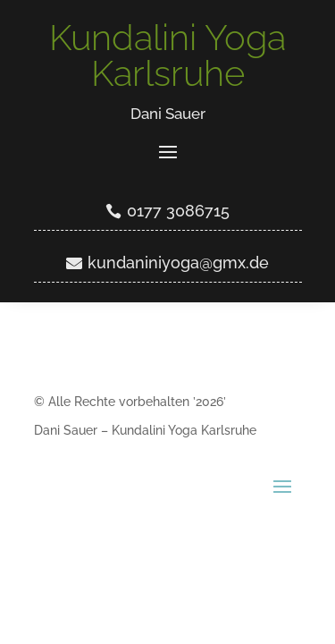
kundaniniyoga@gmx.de (178, 263)
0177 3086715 (178, 211)
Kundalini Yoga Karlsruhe (167, 55)
